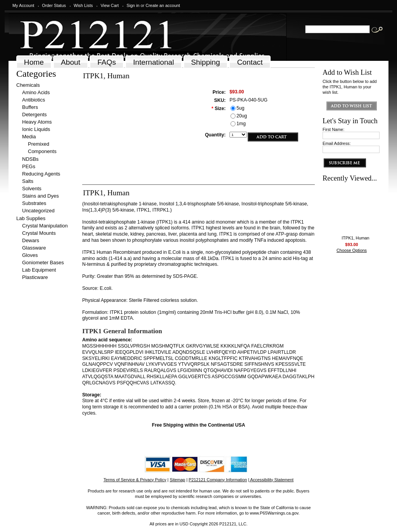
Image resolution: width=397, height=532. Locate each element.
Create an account (163, 5)
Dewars (31, 240)
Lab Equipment (39, 270)
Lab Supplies (31, 218)
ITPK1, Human (355, 238)
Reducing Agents (41, 174)
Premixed (39, 144)
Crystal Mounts (39, 233)
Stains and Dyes (41, 196)
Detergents (35, 114)
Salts (28, 181)
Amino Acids (36, 92)
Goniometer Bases (43, 263)
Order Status (54, 5)
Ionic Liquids (36, 129)
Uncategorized (38, 211)
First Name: (333, 129)
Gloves (30, 255)
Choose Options (352, 250)
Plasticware (35, 277)
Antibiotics (34, 100)
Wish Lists (83, 5)
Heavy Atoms (37, 122)
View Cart (110, 5)
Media (29, 137)
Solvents (32, 189)
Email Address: (337, 143)
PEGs (29, 166)
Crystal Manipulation (45, 226)
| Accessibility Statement (271, 480)
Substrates (34, 203)
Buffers (30, 107)
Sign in (133, 5)
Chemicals (28, 85)
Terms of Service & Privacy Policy (135, 480)
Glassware (34, 248)
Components (42, 151)
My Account (23, 5)
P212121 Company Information (218, 480)
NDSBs (30, 159)
